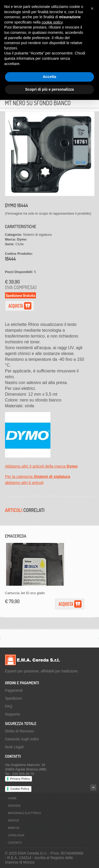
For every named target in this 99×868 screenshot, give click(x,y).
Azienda (14, 806)
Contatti (15, 843)
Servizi (14, 820)
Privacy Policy (20, 779)
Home (12, 798)
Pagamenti (14, 690)
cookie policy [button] (52, 22)
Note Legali (14, 747)
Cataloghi (16, 835)
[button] (92, 8)
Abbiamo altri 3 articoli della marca (41, 466)
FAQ (9, 706)
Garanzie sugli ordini (22, 739)
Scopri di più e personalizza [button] (49, 89)
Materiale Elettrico (25, 813)
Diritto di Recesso (20, 731)
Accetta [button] (49, 77)
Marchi (14, 828)
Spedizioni (14, 698)
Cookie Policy (20, 789)
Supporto (13, 714)
